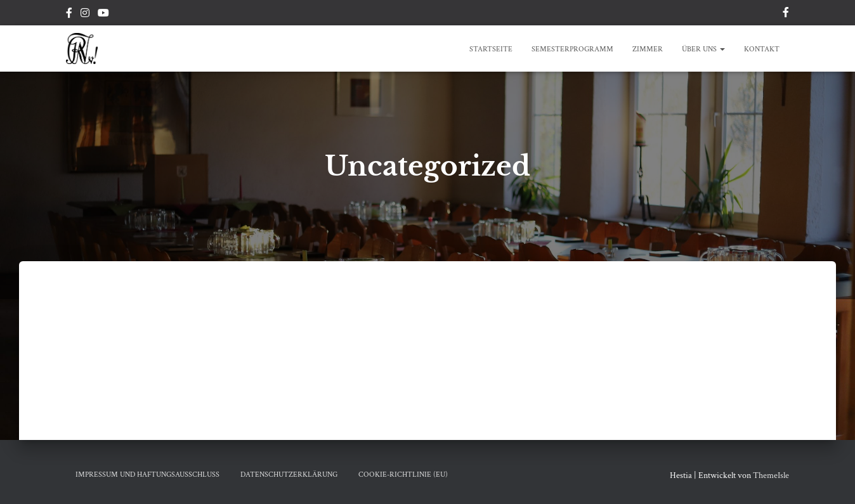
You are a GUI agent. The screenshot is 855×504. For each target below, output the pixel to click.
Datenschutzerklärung (289, 475)
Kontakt (762, 49)
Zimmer (648, 49)
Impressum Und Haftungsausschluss (147, 475)
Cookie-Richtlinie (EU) (403, 475)
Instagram (85, 15)
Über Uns (703, 49)
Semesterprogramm (572, 49)
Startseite (491, 49)
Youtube (103, 15)
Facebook (69, 15)
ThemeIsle (771, 475)
